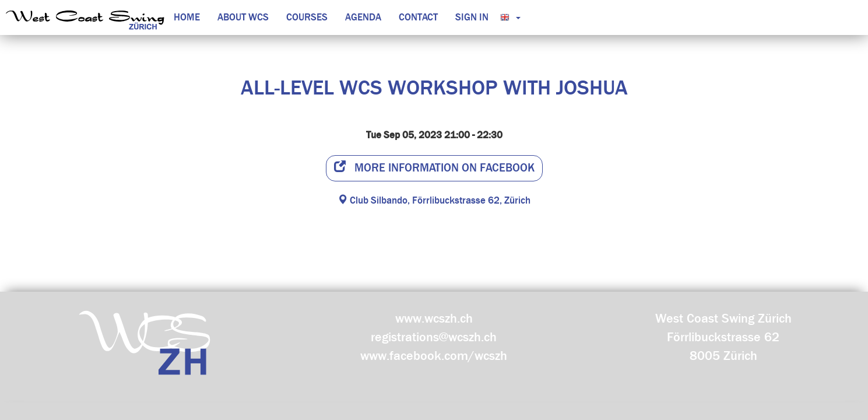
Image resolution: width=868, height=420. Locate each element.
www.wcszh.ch (434, 318)
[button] (507, 17)
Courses (307, 17)
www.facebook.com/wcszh (434, 356)
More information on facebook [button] (434, 168)
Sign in (472, 17)
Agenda (363, 17)
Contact (418, 17)
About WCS (243, 17)
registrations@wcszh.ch (434, 337)
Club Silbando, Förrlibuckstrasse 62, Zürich (434, 200)
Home (187, 17)
